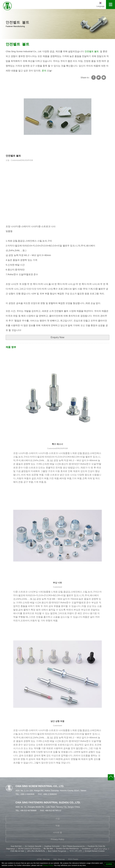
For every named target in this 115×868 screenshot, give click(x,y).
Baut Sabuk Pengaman (57, 851)
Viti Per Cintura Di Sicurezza (29, 849)
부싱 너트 (57, 583)
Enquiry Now (57, 337)
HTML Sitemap (43, 859)
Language (100, 6)
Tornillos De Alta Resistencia (67, 849)
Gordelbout (86, 849)
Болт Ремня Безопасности (74, 846)
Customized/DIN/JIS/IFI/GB (57, 448)
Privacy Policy (58, 839)
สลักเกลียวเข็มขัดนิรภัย (36, 851)
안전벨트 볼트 (18, 44)
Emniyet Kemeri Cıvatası (95, 851)
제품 (58, 826)
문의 (44, 71)
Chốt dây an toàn (17, 851)
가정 (58, 819)
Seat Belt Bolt (16, 846)
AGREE (109, 864)
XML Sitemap (59, 859)
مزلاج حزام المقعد (100, 849)
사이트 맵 (58, 832)
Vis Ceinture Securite (33, 846)
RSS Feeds (73, 859)
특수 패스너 (57, 444)
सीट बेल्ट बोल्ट (48, 849)
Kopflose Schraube (52, 846)
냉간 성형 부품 (57, 721)
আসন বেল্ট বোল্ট (76, 851)
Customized (57, 587)
